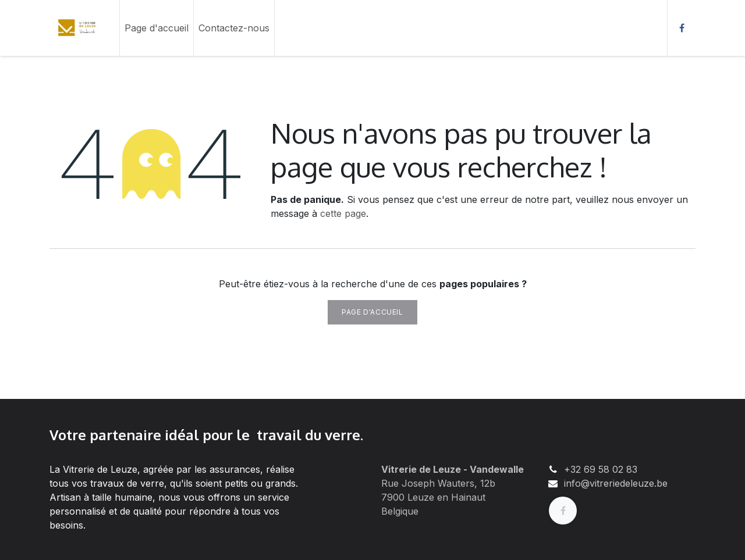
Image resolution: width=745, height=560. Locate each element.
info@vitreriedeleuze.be (616, 483)
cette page (343, 213)
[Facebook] (682, 28)
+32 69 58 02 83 (601, 469)
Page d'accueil (372, 312)
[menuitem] (157, 28)
